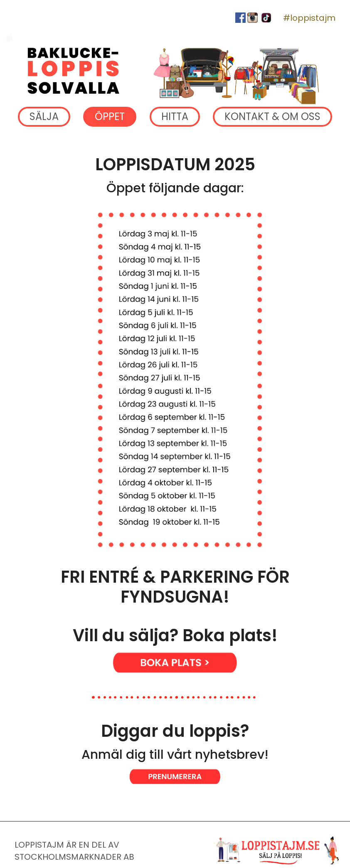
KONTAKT (272, 117)
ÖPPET (110, 117)
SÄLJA (44, 117)
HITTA (175, 117)
